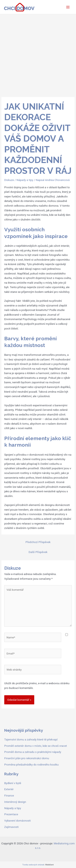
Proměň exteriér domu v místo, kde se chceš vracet (36, 746)
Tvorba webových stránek (33, 865)
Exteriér (9, 789)
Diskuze (9, 180)
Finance (9, 795)
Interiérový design (15, 802)
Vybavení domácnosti (18, 821)
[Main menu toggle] (68, 7)
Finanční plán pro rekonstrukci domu (27, 758)
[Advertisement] (38, 55)
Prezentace (11, 814)
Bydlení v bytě (13, 783)
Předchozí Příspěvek (38, 542)
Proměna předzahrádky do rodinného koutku (31, 764)
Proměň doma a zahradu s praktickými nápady (33, 752)
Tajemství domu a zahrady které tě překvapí (31, 739)
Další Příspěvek (38, 552)
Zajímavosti (11, 827)
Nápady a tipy (25, 180)
